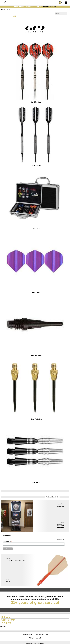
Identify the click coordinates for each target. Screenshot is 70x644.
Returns (6, 617)
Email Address (7, 541)
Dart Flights (36, 292)
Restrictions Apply (50, 6)
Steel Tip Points (36, 419)
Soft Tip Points (36, 356)
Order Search (8, 620)
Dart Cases (36, 229)
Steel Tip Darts (36, 102)
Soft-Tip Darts (36, 165)
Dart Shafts (36, 482)
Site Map (3, 626)
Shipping (6, 622)
